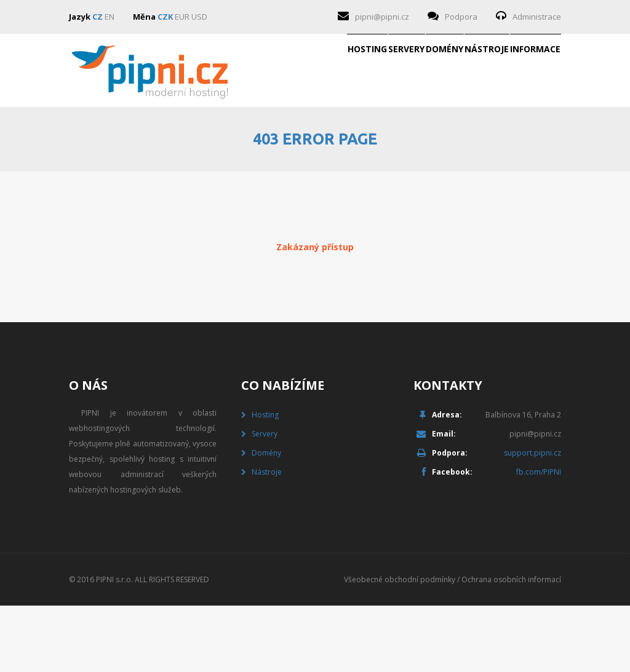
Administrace (537, 17)
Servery (269, 144)
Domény (346, 144)
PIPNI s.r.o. (114, 646)
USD (199, 17)
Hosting (190, 144)
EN (110, 17)
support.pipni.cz (532, 519)
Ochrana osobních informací (511, 646)
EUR (182, 17)
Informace (516, 144)
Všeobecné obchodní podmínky (400, 646)
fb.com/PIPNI (539, 538)
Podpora (461, 17)
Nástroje (428, 144)
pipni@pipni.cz (382, 17)
